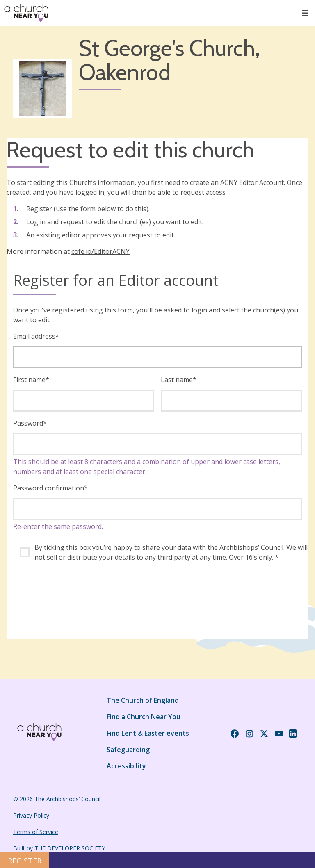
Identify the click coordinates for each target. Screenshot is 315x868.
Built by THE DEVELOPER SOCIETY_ (60, 848)
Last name (179, 380)
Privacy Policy (31, 815)
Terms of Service (36, 832)
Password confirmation (50, 488)
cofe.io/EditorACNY (100, 251)
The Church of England (143, 700)
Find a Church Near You (144, 717)
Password (30, 423)
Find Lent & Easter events (148, 733)
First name (31, 380)
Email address (36, 336)
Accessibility (126, 766)
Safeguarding (128, 750)
